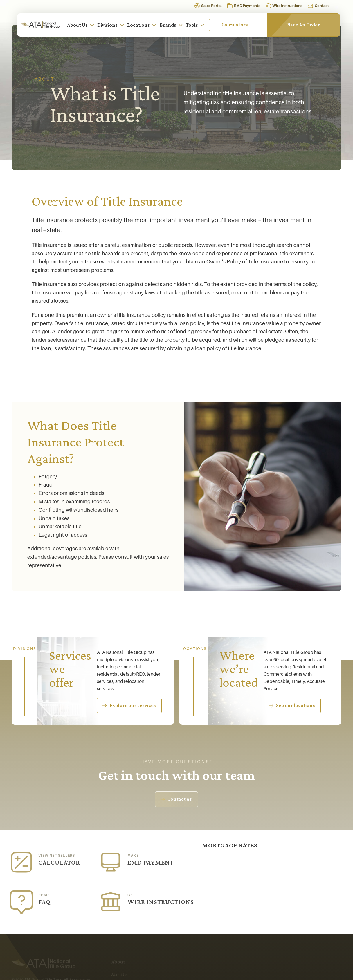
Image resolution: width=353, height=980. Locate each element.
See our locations (296, 706)
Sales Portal (211, 6)
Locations (142, 25)
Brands (171, 25)
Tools (195, 25)
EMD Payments (247, 6)
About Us (81, 25)
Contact (322, 6)
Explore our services (132, 706)
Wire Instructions (287, 6)
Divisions (111, 25)
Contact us (180, 799)
